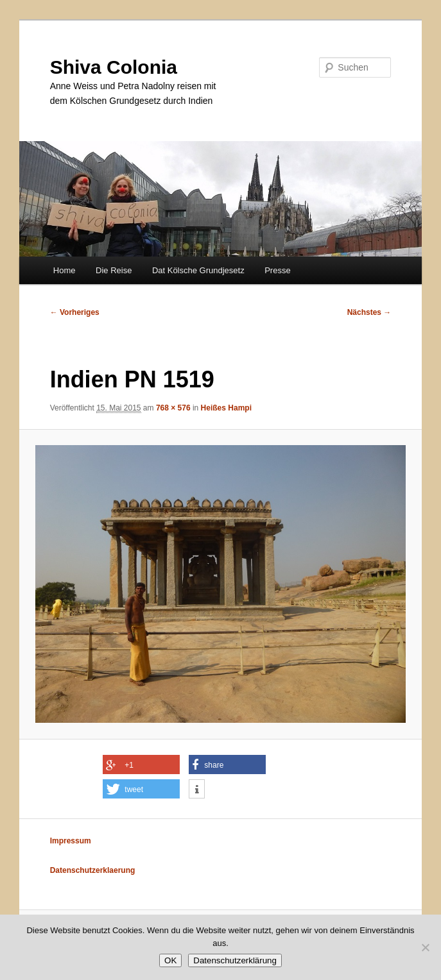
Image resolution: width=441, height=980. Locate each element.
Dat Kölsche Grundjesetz (198, 270)
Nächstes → (369, 312)
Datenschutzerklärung (235, 960)
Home (65, 270)
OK (170, 960)
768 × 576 (173, 408)
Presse (277, 270)
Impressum (71, 841)
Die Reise (114, 270)
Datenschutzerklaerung (93, 870)
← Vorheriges (75, 312)
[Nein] (425, 947)
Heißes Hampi (226, 408)
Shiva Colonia (114, 67)
